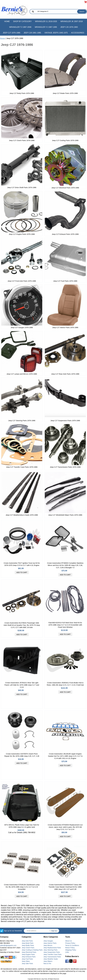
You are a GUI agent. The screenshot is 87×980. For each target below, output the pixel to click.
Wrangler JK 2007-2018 (72, 21)
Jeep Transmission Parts (52, 957)
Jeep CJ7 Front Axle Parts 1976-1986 (22, 281)
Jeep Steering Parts (50, 950)
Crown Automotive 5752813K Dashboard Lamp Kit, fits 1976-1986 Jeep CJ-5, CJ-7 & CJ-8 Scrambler (22, 887)
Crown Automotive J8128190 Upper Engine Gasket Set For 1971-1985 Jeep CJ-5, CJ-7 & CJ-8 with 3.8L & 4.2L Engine (65, 756)
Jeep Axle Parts (27, 941)
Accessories (78, 33)
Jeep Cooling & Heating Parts (32, 950)
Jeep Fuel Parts (27, 959)
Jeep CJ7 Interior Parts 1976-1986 (65, 327)
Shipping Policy (71, 950)
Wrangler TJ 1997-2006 (20, 27)
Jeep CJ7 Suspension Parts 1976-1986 (65, 421)
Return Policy (70, 948)
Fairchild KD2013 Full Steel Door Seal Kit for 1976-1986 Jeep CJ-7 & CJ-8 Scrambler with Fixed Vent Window (65, 625)
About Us (69, 941)
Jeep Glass (26, 961)
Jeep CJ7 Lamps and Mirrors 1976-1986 (22, 374)
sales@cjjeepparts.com (8, 945)
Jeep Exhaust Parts (29, 957)
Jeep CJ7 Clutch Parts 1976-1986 (22, 140)
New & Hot (47, 963)
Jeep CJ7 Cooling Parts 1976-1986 (65, 140)
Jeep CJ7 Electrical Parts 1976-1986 (65, 188)
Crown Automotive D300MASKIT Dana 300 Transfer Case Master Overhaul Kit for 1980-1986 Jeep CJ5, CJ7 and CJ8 (65, 887)
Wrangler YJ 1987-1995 (46, 27)
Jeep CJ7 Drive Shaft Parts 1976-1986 (22, 187)
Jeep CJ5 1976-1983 (69, 27)
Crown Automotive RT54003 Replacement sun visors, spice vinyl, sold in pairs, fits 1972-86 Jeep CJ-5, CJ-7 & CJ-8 (65, 827)
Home (7, 21)
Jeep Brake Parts (28, 945)
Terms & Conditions (72, 945)
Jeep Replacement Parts (52, 948)
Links (67, 952)
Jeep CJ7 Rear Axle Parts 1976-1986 (65, 374)
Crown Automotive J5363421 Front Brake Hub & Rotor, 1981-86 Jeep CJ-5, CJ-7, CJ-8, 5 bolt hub (65, 684)
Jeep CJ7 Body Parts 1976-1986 (22, 93)
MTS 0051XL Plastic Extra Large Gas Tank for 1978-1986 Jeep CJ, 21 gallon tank (22, 826)
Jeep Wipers (48, 961)
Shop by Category (22, 21)
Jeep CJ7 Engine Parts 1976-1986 (22, 234)
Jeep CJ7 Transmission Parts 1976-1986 (65, 467)
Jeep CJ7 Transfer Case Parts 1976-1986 (22, 467)
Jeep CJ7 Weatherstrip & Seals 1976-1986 (22, 515)
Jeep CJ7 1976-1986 (12, 33)
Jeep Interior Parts (50, 943)
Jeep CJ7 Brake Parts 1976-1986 (65, 93)
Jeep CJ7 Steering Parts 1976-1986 (22, 421)
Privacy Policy (70, 943)
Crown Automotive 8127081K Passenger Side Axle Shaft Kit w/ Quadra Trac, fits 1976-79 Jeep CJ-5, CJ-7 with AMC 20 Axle (22, 625)
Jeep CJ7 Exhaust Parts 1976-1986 (65, 234)
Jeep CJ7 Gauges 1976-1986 (22, 327)
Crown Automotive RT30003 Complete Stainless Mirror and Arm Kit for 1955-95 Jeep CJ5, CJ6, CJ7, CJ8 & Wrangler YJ (65, 565)
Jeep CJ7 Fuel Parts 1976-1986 (65, 281)
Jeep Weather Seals (51, 959)
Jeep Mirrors (48, 945)
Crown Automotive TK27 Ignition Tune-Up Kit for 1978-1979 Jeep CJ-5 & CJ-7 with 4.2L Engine (22, 564)
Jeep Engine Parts (28, 954)
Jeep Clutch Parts (28, 948)
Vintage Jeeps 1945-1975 (56, 33)
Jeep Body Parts (28, 943)
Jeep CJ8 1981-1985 (32, 33)
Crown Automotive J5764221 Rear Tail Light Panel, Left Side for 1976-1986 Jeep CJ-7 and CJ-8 (22, 685)
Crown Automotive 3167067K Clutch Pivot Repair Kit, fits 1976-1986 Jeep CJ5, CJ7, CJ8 (22, 755)
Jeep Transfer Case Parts (53, 954)
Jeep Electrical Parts (29, 952)
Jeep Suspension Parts (52, 952)
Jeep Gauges (48, 941)
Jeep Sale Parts (27, 963)
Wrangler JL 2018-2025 (46, 21)
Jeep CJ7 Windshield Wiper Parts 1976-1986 (65, 515)
